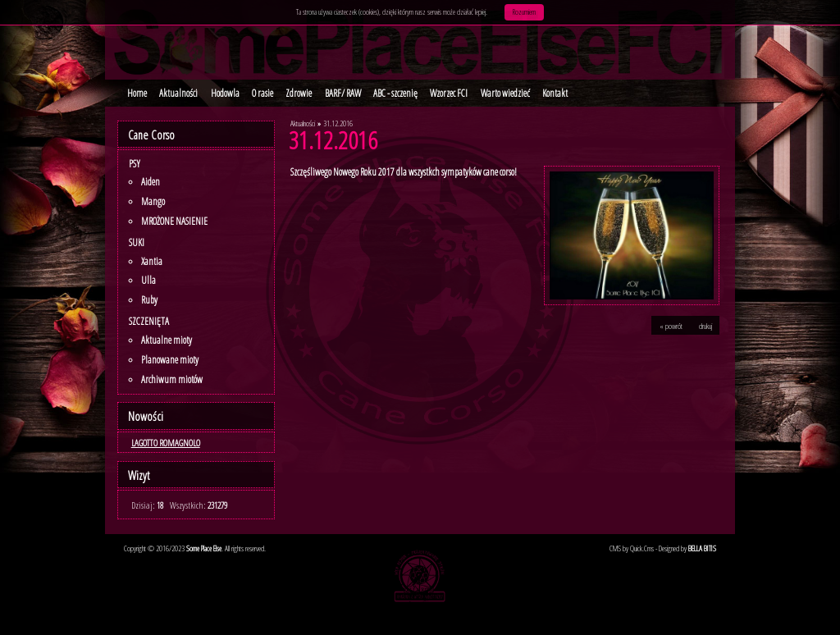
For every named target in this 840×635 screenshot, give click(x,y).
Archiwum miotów (172, 379)
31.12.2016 (338, 123)
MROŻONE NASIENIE (174, 221)
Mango (153, 201)
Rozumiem (524, 11)
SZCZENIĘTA (149, 321)
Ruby (149, 300)
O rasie (262, 93)
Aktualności (178, 93)
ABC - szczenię (395, 93)
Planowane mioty (170, 360)
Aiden (151, 182)
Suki (137, 242)
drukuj (705, 326)
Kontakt (555, 93)
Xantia (152, 261)
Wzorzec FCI (449, 93)
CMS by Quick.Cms (632, 548)
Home (137, 93)
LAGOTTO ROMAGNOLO (166, 443)
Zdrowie (299, 93)
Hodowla (225, 93)
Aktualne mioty (167, 340)
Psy (135, 164)
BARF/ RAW (343, 93)
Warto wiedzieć (505, 93)
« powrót (671, 326)
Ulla (148, 280)
